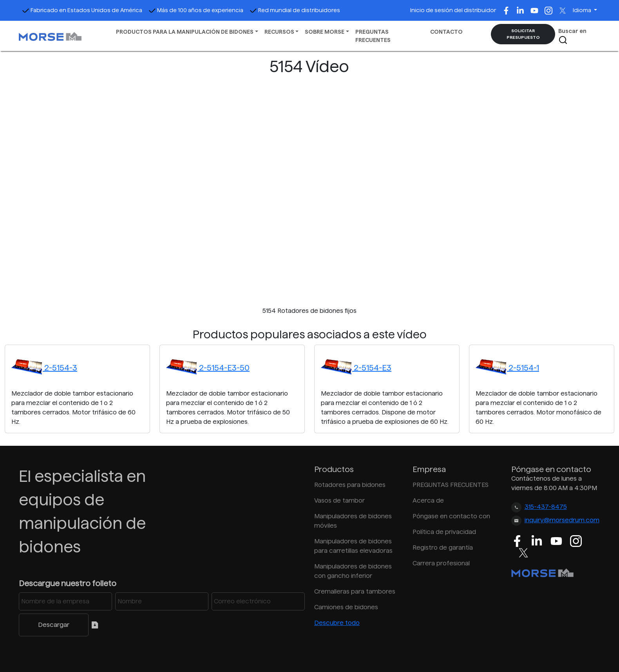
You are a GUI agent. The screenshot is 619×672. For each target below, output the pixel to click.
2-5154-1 (507, 368)
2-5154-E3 (356, 368)
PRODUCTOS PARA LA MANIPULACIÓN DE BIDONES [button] (185, 32)
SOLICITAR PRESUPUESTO (523, 34)
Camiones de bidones (346, 607)
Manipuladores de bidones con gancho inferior (353, 571)
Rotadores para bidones (350, 485)
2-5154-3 (44, 368)
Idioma (583, 10)
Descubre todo (337, 623)
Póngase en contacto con (451, 516)
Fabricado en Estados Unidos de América (82, 10)
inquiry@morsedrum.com (562, 520)
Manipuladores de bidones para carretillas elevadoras (353, 546)
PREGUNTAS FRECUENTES (373, 36)
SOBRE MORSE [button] (325, 32)
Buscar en (572, 36)
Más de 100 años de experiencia (196, 10)
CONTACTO (446, 32)
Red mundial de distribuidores (295, 10)
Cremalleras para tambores (355, 591)
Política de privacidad (444, 532)
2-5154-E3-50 (208, 368)
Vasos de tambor (339, 500)
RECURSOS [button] (279, 32)
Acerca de (428, 500)
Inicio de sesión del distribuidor (453, 10)
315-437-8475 (546, 507)
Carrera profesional (441, 563)
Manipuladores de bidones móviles (353, 521)
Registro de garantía (443, 548)
